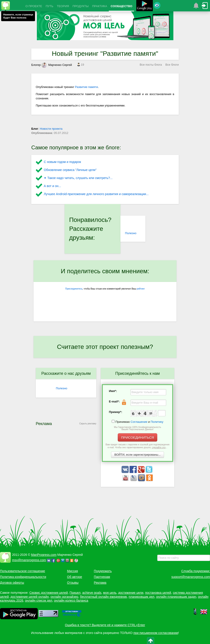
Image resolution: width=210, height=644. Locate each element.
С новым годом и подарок (62, 162)
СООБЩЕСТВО (121, 6)
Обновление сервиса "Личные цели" (70, 170)
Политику (157, 422)
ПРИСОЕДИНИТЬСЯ (138, 437)
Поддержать (103, 571)
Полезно (131, 233)
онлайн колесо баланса (71, 600)
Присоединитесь (74, 289)
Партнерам (102, 577)
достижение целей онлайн (30, 597)
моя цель (110, 593)
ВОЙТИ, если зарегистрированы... (138, 455)
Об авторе (75, 577)
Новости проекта (51, 129)
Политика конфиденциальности (23, 577)
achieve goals (92, 593)
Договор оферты (12, 583)
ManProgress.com (44, 555)
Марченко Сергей (57, 65)
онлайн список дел (39, 600)
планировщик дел (142, 597)
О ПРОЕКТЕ (34, 6)
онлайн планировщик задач (176, 597)
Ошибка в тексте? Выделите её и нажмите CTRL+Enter (105, 625)
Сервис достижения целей (48, 593)
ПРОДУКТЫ (81, 6)
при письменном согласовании (156, 633)
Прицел (75, 593)
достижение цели (131, 593)
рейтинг (141, 289)
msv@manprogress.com (29, 560)
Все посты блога (151, 65)
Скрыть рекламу (88, 424)
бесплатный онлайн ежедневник (103, 597)
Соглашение (139, 422)
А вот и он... (52, 186)
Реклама (100, 583)
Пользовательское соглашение (23, 571)
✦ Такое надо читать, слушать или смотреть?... (78, 178)
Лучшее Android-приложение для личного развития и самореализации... (96, 194)
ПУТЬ (49, 6)
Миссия (72, 571)
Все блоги (172, 65)
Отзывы (73, 583)
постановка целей (158, 593)
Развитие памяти (86, 87)
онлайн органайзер (64, 597)
